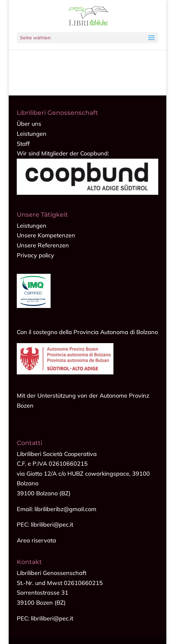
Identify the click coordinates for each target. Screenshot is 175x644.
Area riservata (36, 540)
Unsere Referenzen (43, 245)
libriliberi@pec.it (52, 618)
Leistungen (32, 134)
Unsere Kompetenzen (46, 235)
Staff (23, 144)
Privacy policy (35, 255)
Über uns (29, 124)
